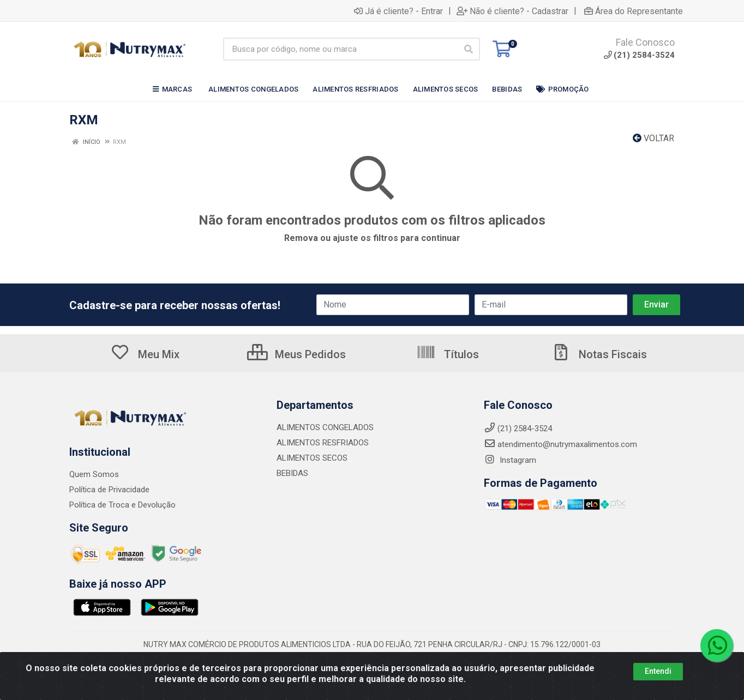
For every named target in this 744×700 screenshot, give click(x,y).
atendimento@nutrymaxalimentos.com (560, 444)
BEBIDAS (292, 473)
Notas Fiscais (599, 354)
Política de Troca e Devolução (122, 505)
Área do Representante (634, 11)
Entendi (658, 673)
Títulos (448, 354)
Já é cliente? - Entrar (398, 11)
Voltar (653, 138)
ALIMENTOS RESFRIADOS (323, 443)
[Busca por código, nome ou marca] (340, 49)
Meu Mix (145, 354)
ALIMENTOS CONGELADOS (325, 427)
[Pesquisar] (469, 49)
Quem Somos (94, 474)
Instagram (510, 460)
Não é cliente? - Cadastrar (512, 11)
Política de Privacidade (109, 490)
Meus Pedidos (296, 354)
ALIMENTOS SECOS (312, 458)
